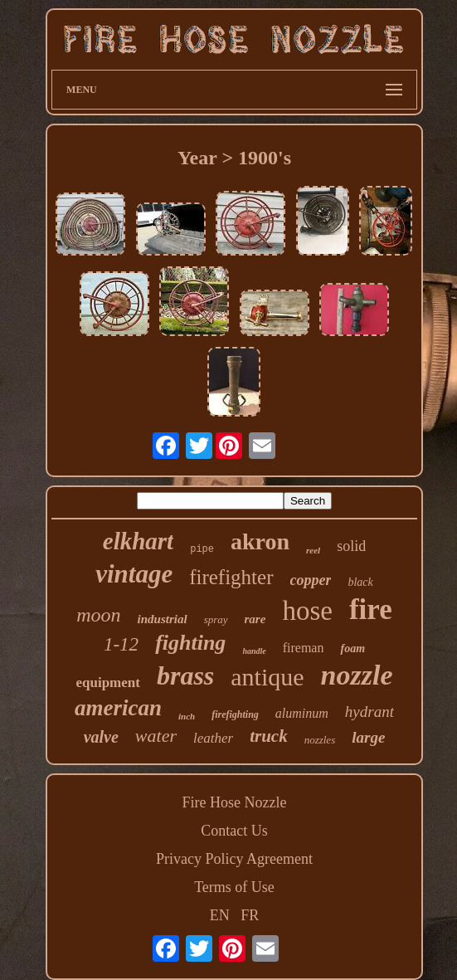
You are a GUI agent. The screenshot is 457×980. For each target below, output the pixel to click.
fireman (304, 648)
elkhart (138, 541)
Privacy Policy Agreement (234, 859)
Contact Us (234, 831)
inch (187, 716)
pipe (202, 549)
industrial (163, 619)
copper (311, 580)
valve (101, 737)
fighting (190, 643)
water (156, 736)
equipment (107, 683)
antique (267, 677)
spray (216, 619)
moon (98, 615)
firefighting (235, 714)
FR (250, 915)
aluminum (302, 713)
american (118, 708)
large (368, 737)
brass (185, 675)
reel (313, 550)
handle (254, 651)
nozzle (357, 675)
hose (307, 611)
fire (371, 609)
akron (260, 541)
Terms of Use (234, 887)
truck (269, 736)
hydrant (369, 712)
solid (351, 546)
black (360, 582)
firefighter (231, 577)
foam (352, 648)
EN (220, 915)
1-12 (121, 644)
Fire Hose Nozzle (235, 802)
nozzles (320, 740)
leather (213, 738)
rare (255, 619)
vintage (134, 574)
